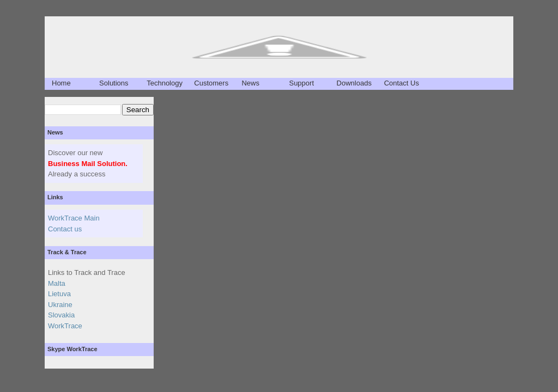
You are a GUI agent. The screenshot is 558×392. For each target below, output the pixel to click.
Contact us (65, 229)
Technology (165, 83)
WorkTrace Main (74, 218)
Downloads (354, 83)
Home (61, 83)
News (250, 83)
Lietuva (59, 294)
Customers (211, 83)
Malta (57, 283)
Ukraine (60, 305)
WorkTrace (65, 326)
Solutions (114, 83)
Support (301, 83)
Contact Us (402, 83)
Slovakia (61, 315)
